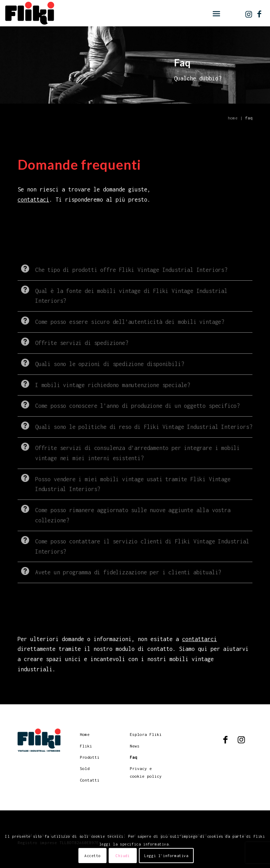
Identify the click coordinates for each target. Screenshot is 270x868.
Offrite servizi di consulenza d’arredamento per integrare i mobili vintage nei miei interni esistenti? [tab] (129, 452)
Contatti (90, 780)
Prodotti (90, 757)
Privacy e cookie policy (146, 772)
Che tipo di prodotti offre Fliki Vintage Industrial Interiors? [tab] (123, 269)
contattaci (33, 200)
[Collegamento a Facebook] (259, 14)
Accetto (92, 856)
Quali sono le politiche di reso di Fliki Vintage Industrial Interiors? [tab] (135, 426)
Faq (133, 757)
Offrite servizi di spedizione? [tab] (73, 342)
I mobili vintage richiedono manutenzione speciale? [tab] (104, 384)
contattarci (200, 639)
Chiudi (123, 856)
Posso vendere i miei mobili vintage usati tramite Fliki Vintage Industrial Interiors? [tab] (124, 483)
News (135, 746)
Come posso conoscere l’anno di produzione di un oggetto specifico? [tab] (129, 404)
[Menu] (216, 14)
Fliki (86, 746)
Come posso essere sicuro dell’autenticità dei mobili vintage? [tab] (121, 321)
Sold (85, 768)
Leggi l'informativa (166, 856)
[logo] (30, 14)
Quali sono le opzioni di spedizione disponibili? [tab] (101, 363)
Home (233, 118)
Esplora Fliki (146, 734)
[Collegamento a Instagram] (249, 14)
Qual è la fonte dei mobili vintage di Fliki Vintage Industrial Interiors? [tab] (123, 295)
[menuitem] (216, 14)
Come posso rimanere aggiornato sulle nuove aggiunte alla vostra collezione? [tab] (124, 514)
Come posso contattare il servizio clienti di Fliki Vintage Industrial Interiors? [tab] (133, 545)
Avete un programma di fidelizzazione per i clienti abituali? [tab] (119, 571)
